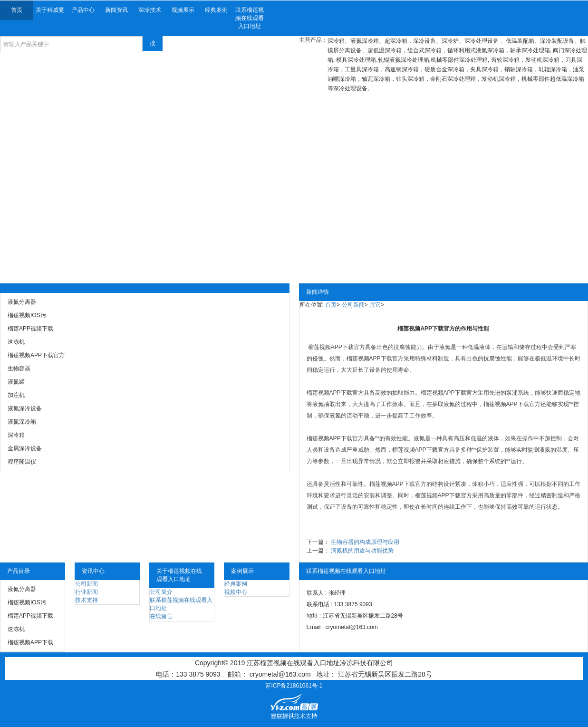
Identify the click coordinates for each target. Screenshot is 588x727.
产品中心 (83, 10)
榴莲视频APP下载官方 (337, 347)
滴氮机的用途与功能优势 (362, 551)
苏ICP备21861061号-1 (294, 686)
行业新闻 (87, 592)
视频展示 (183, 10)
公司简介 (161, 592)
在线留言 (161, 616)
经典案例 (216, 10)
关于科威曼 (50, 10)
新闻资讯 (116, 10)
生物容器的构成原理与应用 (365, 542)
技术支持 (87, 600)
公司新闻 (353, 305)
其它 (375, 305)
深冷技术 (150, 10)
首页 (17, 10)
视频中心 (236, 592)
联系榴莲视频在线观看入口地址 (250, 18)
